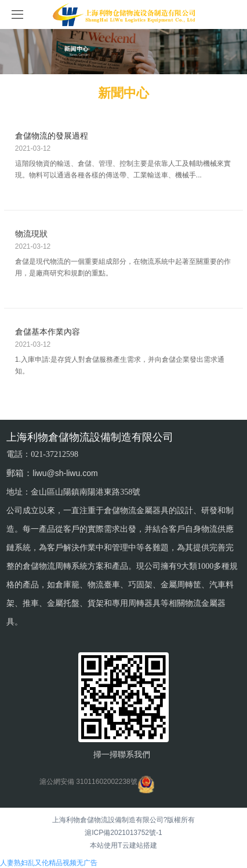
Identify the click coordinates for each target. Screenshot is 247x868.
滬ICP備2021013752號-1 (123, 833)
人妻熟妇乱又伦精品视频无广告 (49, 863)
